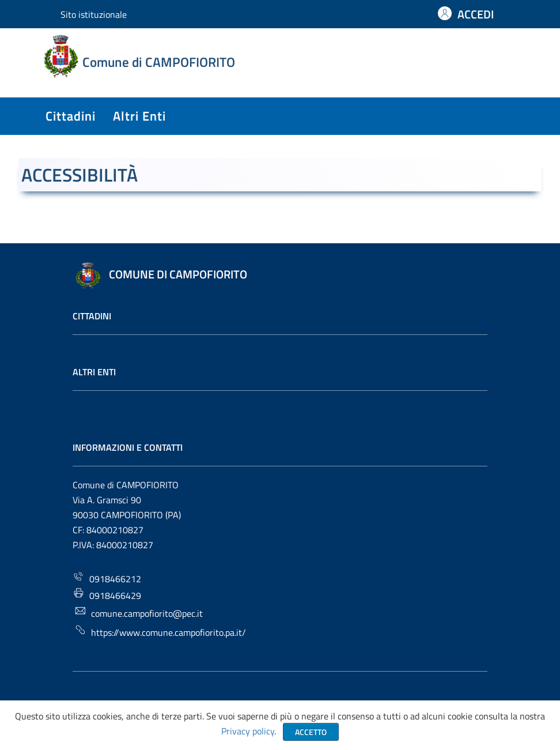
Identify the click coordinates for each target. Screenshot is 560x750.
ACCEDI (476, 14)
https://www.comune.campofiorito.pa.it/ (160, 632)
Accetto (311, 732)
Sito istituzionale (94, 14)
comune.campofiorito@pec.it (139, 613)
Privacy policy (248, 731)
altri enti (139, 116)
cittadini (71, 116)
